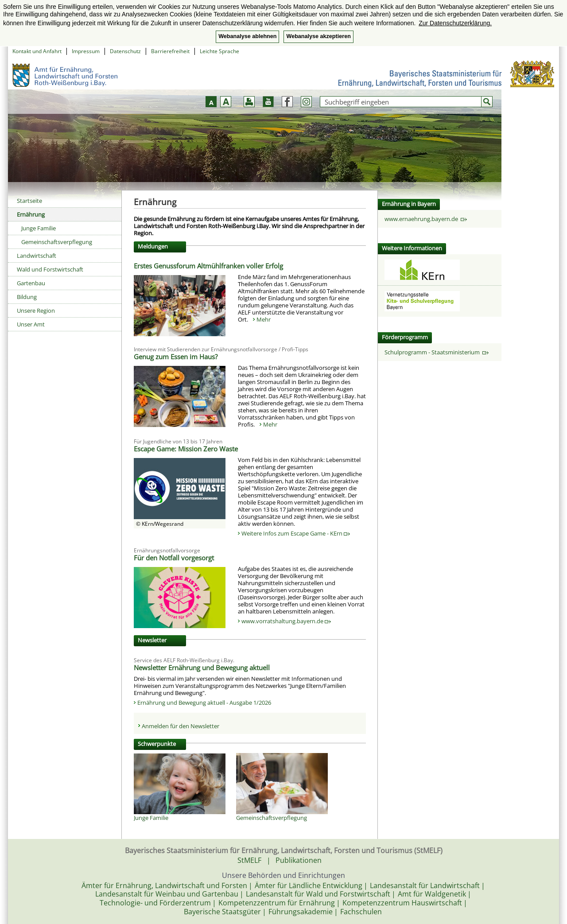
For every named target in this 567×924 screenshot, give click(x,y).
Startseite (29, 201)
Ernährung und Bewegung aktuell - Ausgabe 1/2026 (204, 703)
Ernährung (31, 214)
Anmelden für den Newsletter (181, 726)
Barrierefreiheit (170, 51)
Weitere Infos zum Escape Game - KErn (296, 533)
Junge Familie (39, 228)
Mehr (264, 319)
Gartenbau (31, 283)
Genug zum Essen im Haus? (176, 357)
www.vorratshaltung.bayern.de (286, 621)
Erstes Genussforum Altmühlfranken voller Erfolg (208, 266)
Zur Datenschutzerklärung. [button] (455, 23)
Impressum (86, 51)
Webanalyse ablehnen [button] (247, 36)
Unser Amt (31, 324)
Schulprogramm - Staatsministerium (437, 352)
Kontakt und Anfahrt (37, 51)
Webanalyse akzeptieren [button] (318, 36)
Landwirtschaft (37, 256)
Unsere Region (36, 311)
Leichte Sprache (219, 51)
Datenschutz (125, 51)
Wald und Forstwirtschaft (50, 269)
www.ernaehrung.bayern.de (426, 219)
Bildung (27, 297)
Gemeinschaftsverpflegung (57, 242)
